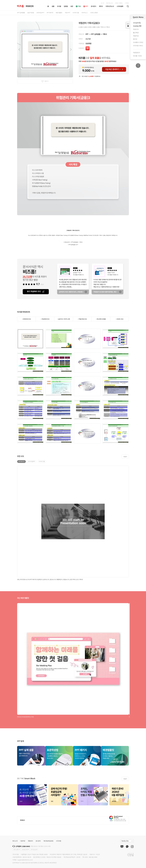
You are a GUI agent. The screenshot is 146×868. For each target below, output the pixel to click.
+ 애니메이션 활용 (101, 319)
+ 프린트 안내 (120, 319)
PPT (87, 34)
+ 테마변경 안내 (26, 319)
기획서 (105, 34)
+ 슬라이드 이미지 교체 (64, 319)
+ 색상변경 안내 (45, 319)
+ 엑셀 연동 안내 (82, 319)
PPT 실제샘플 (96, 34)
